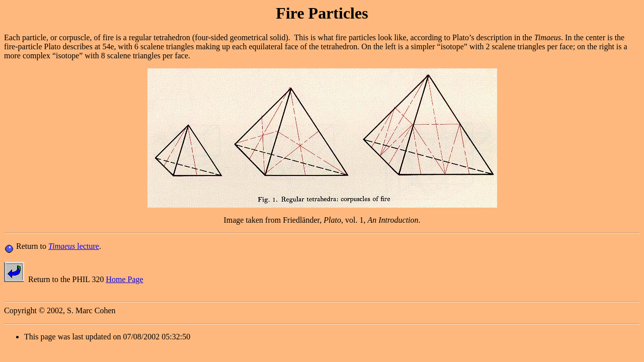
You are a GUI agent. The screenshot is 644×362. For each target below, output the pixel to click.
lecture (74, 246)
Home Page (125, 279)
